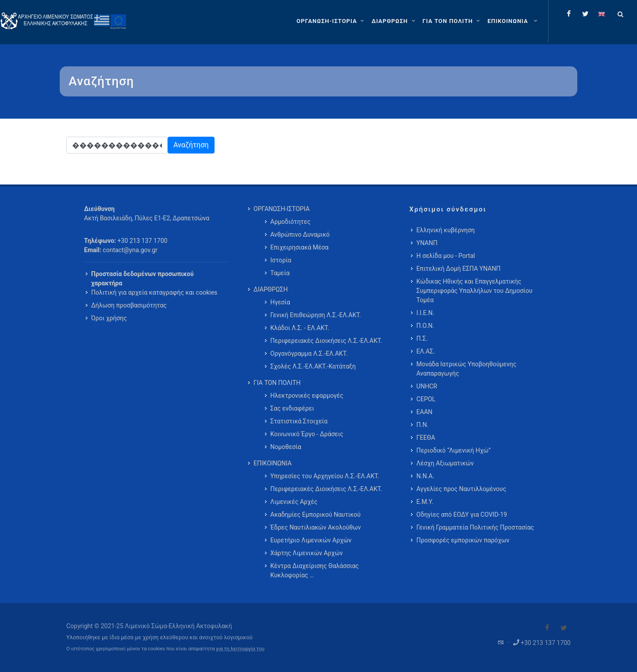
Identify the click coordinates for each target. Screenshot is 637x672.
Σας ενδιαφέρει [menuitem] (292, 408)
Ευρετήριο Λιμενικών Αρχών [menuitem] (311, 540)
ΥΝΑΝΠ (427, 243)
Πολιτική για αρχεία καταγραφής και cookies (154, 292)
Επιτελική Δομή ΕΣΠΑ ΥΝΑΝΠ (458, 269)
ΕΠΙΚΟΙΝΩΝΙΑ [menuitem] (272, 463)
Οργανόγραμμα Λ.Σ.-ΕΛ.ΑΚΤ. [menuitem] (309, 353)
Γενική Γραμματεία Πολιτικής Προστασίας (475, 527)
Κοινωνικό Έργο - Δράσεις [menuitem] (307, 434)
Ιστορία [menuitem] (281, 260)
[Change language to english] (602, 14)
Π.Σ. (422, 338)
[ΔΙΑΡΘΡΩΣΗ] (394, 21)
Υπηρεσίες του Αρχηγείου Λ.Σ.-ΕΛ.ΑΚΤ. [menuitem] (325, 476)
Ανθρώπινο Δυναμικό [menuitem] (300, 234)
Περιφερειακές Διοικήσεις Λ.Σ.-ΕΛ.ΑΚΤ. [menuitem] (326, 341)
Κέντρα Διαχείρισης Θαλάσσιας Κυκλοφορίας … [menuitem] (315, 570)
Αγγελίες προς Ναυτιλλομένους (461, 489)
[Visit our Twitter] (564, 628)
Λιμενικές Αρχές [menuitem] (294, 502)
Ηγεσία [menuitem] (280, 302)
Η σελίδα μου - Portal (445, 256)
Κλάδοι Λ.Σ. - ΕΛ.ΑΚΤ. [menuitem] (300, 328)
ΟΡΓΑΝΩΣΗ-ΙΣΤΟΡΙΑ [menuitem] (282, 209)
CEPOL (426, 399)
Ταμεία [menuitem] (280, 273)
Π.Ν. (422, 425)
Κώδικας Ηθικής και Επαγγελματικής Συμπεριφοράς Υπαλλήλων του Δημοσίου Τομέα (474, 291)
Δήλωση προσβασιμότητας (129, 305)
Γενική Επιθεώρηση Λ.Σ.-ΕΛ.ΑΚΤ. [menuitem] (316, 315)
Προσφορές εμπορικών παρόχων (463, 540)
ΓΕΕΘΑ (426, 438)
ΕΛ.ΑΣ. (426, 351)
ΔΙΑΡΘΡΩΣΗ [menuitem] (271, 289)
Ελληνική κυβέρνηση (445, 230)
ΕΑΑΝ (424, 412)
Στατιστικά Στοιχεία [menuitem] (299, 421)
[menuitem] (513, 21)
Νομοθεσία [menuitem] (286, 447)
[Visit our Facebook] (547, 628)
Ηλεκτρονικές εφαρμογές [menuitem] (307, 396)
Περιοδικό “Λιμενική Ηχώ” (453, 450)
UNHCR (427, 386)
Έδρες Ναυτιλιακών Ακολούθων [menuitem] (316, 527)
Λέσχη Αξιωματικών (445, 463)
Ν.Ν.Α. (425, 476)
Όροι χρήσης (109, 318)
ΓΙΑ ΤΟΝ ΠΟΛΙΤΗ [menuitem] (277, 383)
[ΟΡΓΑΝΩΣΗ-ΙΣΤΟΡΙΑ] (331, 21)
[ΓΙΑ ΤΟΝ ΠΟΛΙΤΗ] (452, 21)
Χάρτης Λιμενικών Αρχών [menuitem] (307, 553)
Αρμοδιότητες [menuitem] (290, 222)
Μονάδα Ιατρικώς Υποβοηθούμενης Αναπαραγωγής (466, 369)
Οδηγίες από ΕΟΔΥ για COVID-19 (462, 515)
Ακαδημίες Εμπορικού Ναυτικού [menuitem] (315, 515)
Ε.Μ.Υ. (425, 502)
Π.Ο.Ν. (425, 326)
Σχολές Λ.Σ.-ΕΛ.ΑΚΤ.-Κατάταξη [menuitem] (313, 366)
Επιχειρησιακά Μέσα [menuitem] (299, 247)
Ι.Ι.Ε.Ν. (425, 313)
